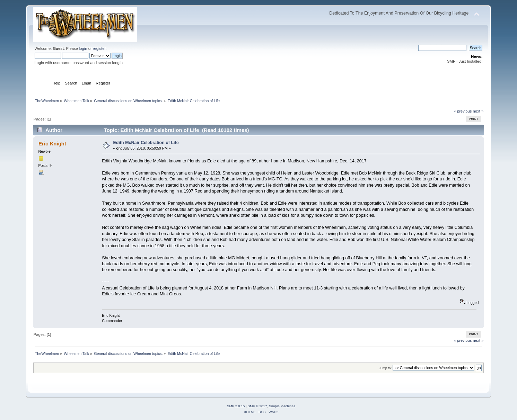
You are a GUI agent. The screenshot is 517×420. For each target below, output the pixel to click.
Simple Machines (282, 406)
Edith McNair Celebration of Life (146, 143)
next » (478, 111)
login (83, 48)
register (99, 48)
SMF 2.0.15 (236, 406)
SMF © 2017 (257, 406)
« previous (463, 111)
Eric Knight (52, 144)
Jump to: (385, 368)
